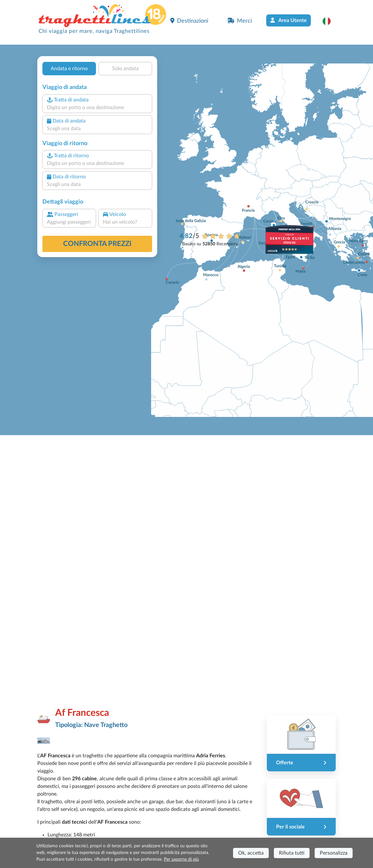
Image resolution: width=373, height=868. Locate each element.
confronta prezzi (97, 244)
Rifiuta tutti (292, 853)
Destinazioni (189, 21)
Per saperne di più (181, 859)
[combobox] (97, 108)
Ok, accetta (251, 853)
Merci (240, 21)
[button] (330, 21)
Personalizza (334, 853)
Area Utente (289, 20)
